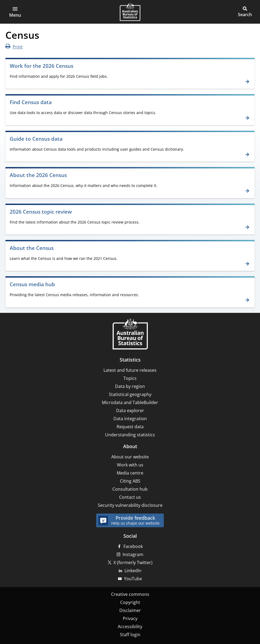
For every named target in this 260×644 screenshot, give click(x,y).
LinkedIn (133, 571)
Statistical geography (130, 394)
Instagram (133, 554)
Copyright (130, 602)
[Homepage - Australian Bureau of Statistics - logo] (130, 12)
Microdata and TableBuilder (130, 402)
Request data (130, 427)
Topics (130, 378)
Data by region (130, 386)
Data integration (130, 419)
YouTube (133, 579)
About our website (130, 457)
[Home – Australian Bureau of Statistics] (130, 335)
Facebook (133, 546)
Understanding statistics (130, 435)
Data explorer (130, 411)
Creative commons (130, 594)
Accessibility (130, 627)
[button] (15, 12)
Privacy (130, 618)
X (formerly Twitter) (133, 562)
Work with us (130, 465)
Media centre (130, 473)
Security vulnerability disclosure (130, 505)
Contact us (130, 497)
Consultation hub (130, 489)
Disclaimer (130, 610)
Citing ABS (130, 481)
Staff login (130, 635)
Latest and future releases (130, 370)
